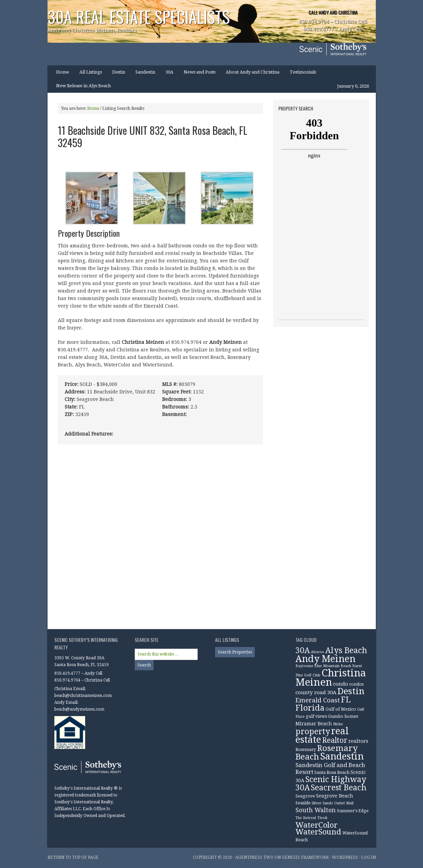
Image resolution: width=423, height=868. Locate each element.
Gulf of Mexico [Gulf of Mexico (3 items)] (341, 709)
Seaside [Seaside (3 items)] (303, 803)
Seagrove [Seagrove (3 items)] (305, 796)
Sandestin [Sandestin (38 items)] (342, 756)
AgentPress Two (254, 857)
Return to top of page (73, 857)
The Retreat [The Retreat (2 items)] (306, 818)
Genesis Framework (305, 857)
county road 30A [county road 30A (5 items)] (316, 692)
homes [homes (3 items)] (351, 716)
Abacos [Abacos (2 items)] (318, 652)
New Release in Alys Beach (83, 86)
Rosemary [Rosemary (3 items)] (306, 749)
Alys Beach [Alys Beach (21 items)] (346, 650)
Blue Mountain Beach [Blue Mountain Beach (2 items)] (333, 666)
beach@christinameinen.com (83, 696)
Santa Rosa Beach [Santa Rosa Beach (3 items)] (332, 772)
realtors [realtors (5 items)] (358, 741)
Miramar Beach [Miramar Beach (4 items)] (314, 724)
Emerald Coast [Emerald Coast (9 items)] (318, 700)
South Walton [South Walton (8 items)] (316, 810)
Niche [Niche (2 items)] (338, 724)
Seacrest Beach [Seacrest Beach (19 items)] (339, 788)
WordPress (345, 857)
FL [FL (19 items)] (346, 700)
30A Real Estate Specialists (139, 17)
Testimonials (303, 72)
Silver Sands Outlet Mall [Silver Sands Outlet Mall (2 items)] (333, 803)
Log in (368, 857)
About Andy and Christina (253, 72)
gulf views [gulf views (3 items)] (316, 716)
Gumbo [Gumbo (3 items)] (336, 716)
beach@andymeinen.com (79, 709)
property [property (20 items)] (313, 731)
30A (167, 74)
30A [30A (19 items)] (303, 650)
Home (63, 72)
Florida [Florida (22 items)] (310, 708)
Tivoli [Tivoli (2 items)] (322, 818)
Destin (116, 74)
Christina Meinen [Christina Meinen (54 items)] (331, 678)
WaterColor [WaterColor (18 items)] (316, 825)
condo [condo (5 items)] (341, 684)
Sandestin (145, 72)
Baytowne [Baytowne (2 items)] (304, 666)
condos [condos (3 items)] (356, 684)
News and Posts (200, 72)
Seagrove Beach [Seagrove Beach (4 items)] (335, 796)
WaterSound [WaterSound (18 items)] (318, 832)
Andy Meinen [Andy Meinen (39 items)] (326, 659)
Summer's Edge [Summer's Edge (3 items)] (353, 811)
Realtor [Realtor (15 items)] (335, 740)
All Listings (91, 72)
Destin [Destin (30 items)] (351, 691)
